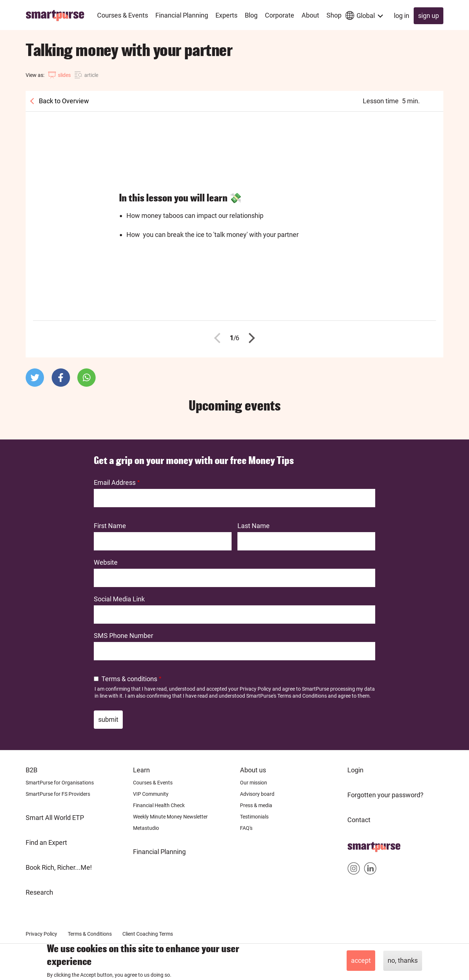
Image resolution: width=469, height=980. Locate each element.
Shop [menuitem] (334, 15)
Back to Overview (63, 101)
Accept (361, 960)
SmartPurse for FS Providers (58, 794)
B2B (32, 770)
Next (250, 338)
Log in (402, 16)
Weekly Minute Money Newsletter (170, 817)
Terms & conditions (129, 679)
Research (39, 892)
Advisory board (257, 794)
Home (356, 845)
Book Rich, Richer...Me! (59, 867)
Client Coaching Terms (148, 934)
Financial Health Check (159, 805)
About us (253, 770)
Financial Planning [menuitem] (182, 15)
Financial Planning (159, 852)
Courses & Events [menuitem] (123, 15)
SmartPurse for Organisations (60, 783)
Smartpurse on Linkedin (370, 870)
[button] (35, 378)
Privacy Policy (255, 689)
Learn (141, 770)
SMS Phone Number (123, 636)
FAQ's (246, 828)
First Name (110, 526)
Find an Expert (46, 842)
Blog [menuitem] (251, 15)
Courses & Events (153, 783)
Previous (219, 338)
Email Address (115, 482)
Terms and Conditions (302, 696)
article (91, 75)
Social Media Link (119, 599)
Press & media (256, 805)
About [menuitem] (310, 15)
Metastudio (146, 828)
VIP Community (151, 794)
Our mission (254, 783)
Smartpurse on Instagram (354, 870)
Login (355, 770)
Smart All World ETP (55, 818)
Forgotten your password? (385, 795)
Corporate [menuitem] (280, 15)
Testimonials (254, 817)
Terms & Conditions (90, 934)
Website (106, 562)
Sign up (429, 16)
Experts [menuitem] (226, 15)
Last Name (254, 526)
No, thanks (403, 960)
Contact (359, 820)
